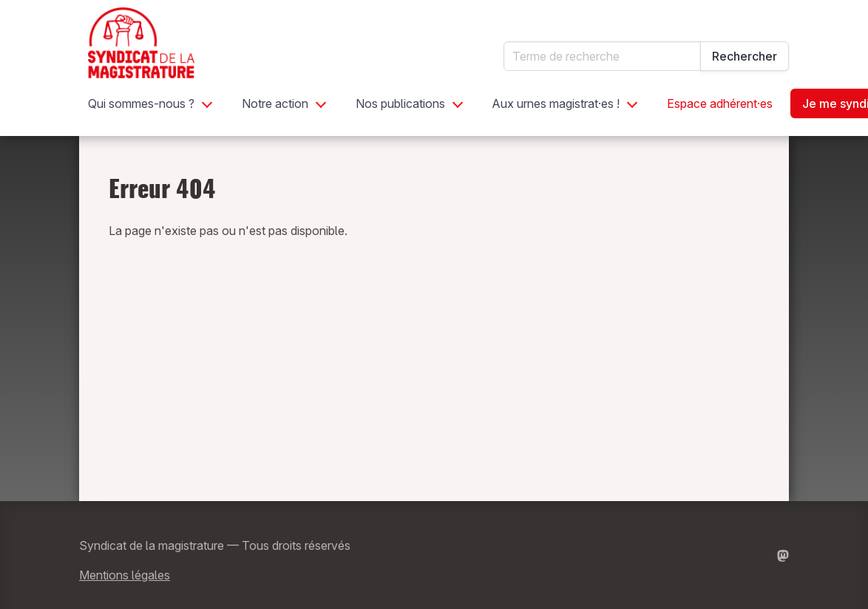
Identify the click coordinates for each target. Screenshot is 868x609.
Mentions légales (125, 575)
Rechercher (745, 56)
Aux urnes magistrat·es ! (556, 103)
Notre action (275, 103)
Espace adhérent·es (720, 103)
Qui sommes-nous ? (141, 103)
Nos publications (400, 103)
